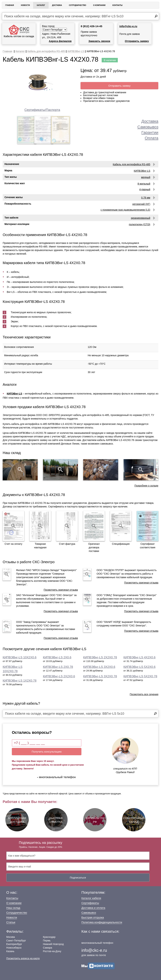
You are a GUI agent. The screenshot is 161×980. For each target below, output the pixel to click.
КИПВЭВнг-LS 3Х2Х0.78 (100, 676)
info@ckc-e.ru (128, 26)
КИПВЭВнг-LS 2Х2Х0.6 (59, 676)
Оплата (151, 138)
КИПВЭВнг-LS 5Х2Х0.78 (140, 676)
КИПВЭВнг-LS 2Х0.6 (57, 657)
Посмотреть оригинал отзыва (61, 590)
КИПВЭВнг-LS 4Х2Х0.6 (140, 657)
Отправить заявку (137, 41)
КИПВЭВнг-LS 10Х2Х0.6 (20, 657)
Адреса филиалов (60, 41)
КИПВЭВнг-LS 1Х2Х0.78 (20, 681)
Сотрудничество (77, 5)
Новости (25, 5)
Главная (10, 5)
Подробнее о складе (146, 486)
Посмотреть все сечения (144, 694)
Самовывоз (148, 127)
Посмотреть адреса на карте (23, 958)
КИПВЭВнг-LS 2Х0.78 (58, 667)
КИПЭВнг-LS (15, 394)
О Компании (99, 5)
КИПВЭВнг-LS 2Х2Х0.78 (100, 657)
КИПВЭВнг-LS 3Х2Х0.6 (99, 667)
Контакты (117, 5)
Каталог (41, 5)
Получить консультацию (47, 752)
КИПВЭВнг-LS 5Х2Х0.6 (140, 667)
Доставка (57, 5)
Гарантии (150, 132)
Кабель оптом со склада (19, 31)
